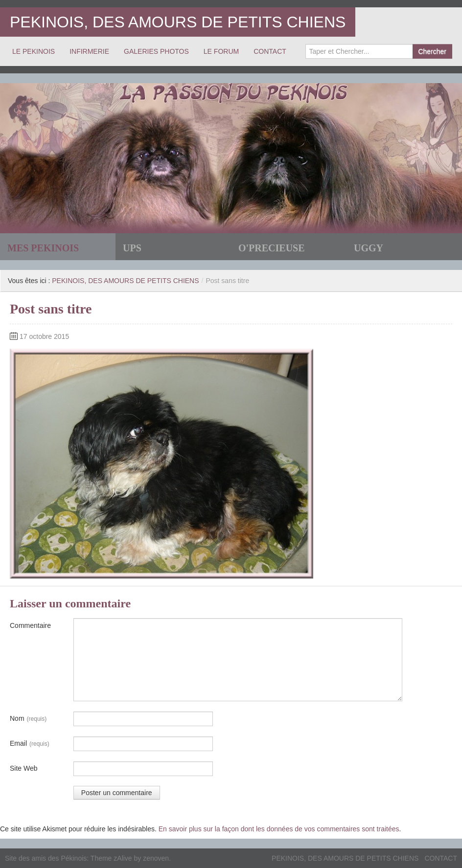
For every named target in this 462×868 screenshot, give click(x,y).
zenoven (156, 858)
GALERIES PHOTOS (156, 51)
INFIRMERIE (89, 51)
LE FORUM (221, 51)
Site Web (24, 768)
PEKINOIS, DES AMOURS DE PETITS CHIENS (178, 22)
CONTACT (270, 51)
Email (30, 744)
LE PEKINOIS (34, 51)
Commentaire (30, 625)
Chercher (432, 51)
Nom (28, 719)
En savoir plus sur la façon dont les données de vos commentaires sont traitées (279, 829)
